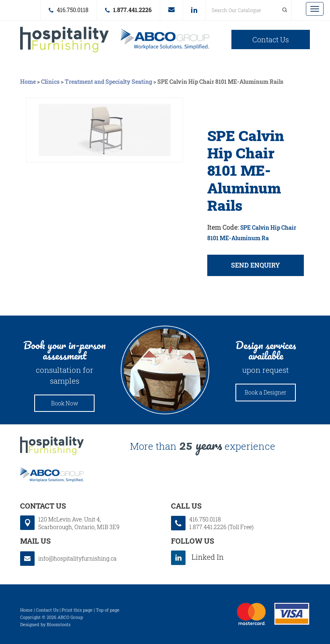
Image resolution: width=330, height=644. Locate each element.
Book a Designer (266, 392)
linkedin (194, 10)
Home (29, 82)
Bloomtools (59, 626)
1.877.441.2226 (132, 10)
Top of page (108, 612)
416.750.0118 (73, 10)
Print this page (77, 612)
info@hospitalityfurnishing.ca (171, 10)
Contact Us (271, 39)
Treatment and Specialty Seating (108, 82)
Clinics (50, 82)
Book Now (65, 403)
